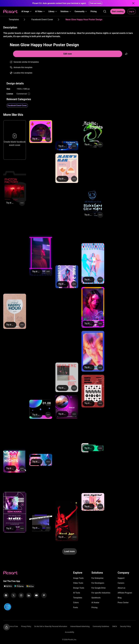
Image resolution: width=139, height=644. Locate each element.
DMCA (115, 626)
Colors (76, 603)
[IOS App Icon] (8, 587)
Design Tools (79, 588)
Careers (121, 583)
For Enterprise (97, 578)
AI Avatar (95, 603)
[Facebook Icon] (6, 595)
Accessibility (69, 632)
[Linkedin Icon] (29, 595)
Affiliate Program (125, 593)
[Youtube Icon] (36, 595)
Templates (78, 598)
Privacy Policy (26, 626)
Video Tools (78, 583)
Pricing (94, 607)
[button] (27, 11)
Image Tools (78, 578)
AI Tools (77, 593)
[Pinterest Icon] (44, 595)
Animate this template (23, 67)
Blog (120, 598)
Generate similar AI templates (26, 62)
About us (121, 588)
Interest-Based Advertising (80, 626)
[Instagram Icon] (21, 595)
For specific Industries (101, 593)
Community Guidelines (101, 626)
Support (121, 578)
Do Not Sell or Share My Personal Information (51, 626)
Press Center (123, 603)
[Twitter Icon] (14, 595)
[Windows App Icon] (30, 587)
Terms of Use (13, 626)
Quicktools (96, 598)
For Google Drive (99, 588)
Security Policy (126, 626)
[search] (105, 11)
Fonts (76, 607)
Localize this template (23, 73)
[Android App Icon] (19, 587)
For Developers (98, 583)
